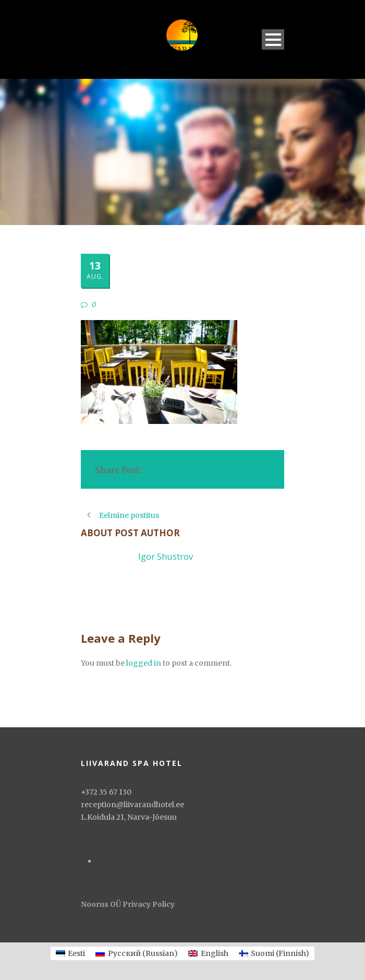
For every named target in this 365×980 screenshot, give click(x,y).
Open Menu (273, 39)
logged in (144, 663)
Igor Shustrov (166, 556)
